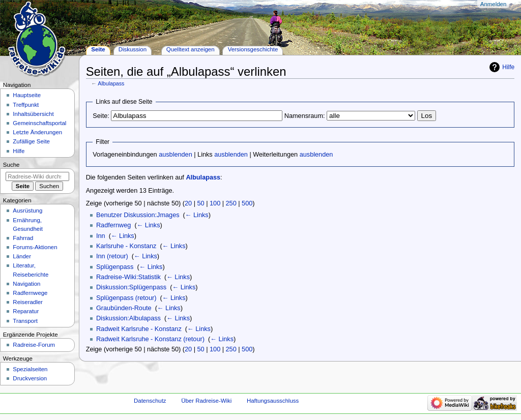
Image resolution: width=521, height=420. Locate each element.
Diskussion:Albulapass (128, 318)
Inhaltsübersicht (33, 114)
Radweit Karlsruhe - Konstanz (139, 329)
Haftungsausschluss (273, 401)
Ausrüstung (27, 211)
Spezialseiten (30, 369)
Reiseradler (28, 302)
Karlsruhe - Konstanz (126, 246)
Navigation (26, 284)
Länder (22, 256)
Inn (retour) (112, 256)
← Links (197, 215)
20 (188, 203)
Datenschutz (150, 401)
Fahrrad (23, 238)
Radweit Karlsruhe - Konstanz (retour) (150, 339)
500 (247, 203)
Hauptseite (27, 95)
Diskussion (133, 49)
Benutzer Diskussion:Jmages (138, 215)
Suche (11, 165)
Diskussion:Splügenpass (131, 287)
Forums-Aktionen (35, 247)
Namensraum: (305, 116)
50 (201, 203)
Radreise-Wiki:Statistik (128, 277)
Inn (101, 236)
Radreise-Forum (34, 345)
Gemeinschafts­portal (39, 123)
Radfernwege (30, 293)
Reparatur (26, 311)
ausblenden (176, 155)
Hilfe (508, 67)
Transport (25, 321)
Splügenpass (115, 267)
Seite (98, 49)
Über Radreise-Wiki (206, 401)
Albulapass (111, 83)
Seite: (101, 116)
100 (215, 203)
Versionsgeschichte (253, 49)
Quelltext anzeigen (191, 49)
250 (231, 203)
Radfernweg (113, 225)
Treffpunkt (26, 105)
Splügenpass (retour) (126, 298)
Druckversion (30, 378)
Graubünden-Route (124, 308)
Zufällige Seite (31, 141)
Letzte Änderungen (37, 132)
